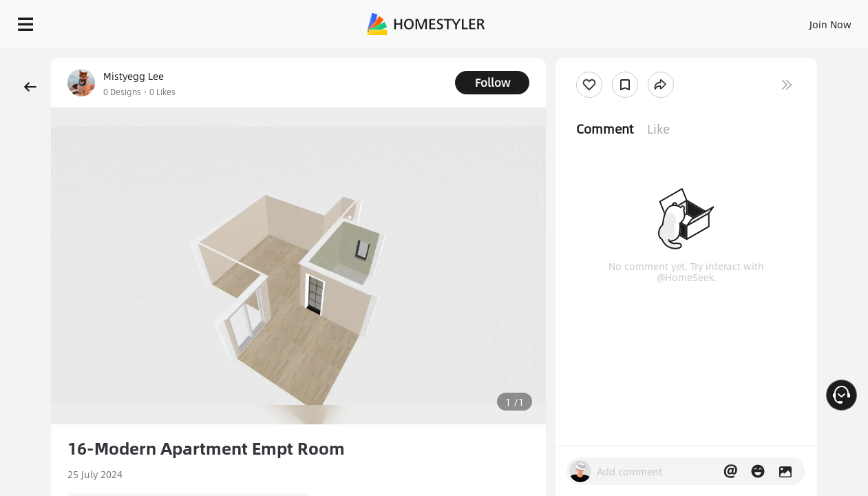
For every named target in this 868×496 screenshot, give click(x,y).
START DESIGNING (800, 21)
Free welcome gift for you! (582, 55)
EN (712, 21)
